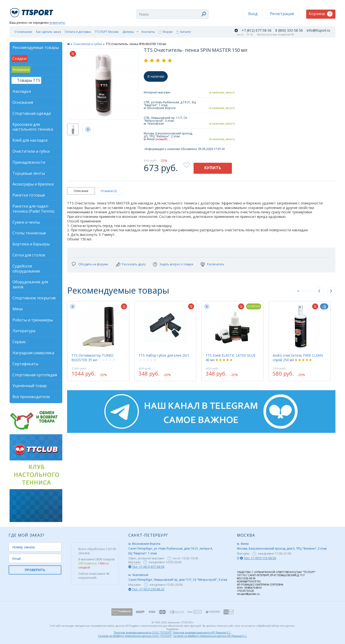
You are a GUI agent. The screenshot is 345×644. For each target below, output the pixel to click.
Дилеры (128, 32)
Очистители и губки (88, 44)
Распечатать (216, 264)
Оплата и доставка (78, 32)
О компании (23, 32)
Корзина (321, 14)
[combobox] (172, 14)
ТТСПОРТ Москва (107, 32)
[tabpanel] (98, 341)
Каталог (186, 32)
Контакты (148, 32)
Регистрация (282, 14)
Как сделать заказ (48, 32)
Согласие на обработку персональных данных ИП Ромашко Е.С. (210, 636)
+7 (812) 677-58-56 (257, 30)
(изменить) (57, 23)
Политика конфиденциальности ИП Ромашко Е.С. (202, 632)
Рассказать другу (134, 264)
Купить (213, 168)
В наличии (156, 76)
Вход (253, 14)
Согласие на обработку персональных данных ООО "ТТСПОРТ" (135, 636)
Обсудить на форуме (93, 264)
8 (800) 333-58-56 (289, 30)
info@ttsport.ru (318, 30)
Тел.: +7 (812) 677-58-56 (148, 567)
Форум (167, 32)
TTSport (32, 11)
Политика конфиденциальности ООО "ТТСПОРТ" (143, 632)
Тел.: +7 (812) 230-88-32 (148, 589)
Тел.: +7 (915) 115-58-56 (260, 558)
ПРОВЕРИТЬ (35, 570)
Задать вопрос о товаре (176, 264)
